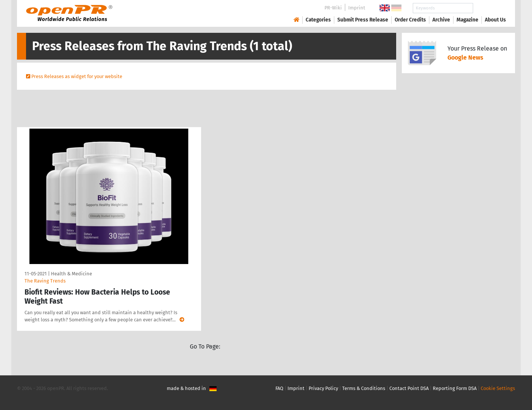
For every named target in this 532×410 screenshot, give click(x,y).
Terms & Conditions (364, 388)
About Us (495, 20)
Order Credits (410, 20)
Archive (441, 20)
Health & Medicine (71, 274)
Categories (318, 20)
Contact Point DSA (409, 388)
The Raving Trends (45, 281)
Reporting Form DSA (455, 388)
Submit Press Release (363, 20)
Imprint (357, 8)
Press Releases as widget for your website (77, 76)
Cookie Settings (498, 388)
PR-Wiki (333, 8)
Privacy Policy (323, 388)
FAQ (279, 388)
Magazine (467, 20)
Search (489, 8)
